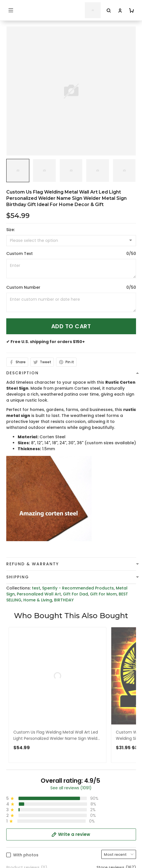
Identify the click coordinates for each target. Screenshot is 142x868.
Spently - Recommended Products (78, 588)
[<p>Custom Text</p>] (71, 269)
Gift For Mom (103, 594)
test (36, 588)
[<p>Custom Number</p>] (71, 302)
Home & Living (38, 600)
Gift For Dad (75, 594)
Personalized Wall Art (39, 594)
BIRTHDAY (64, 600)
